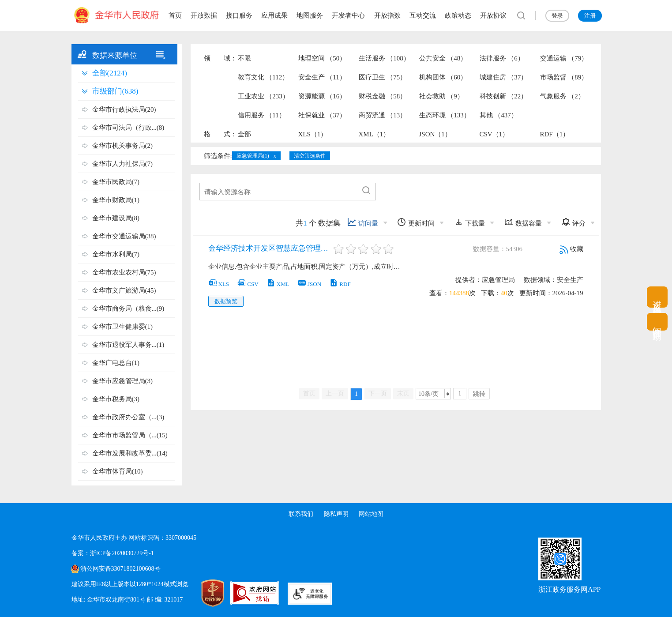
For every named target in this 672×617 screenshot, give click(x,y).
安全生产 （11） (322, 77)
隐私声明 (336, 514)
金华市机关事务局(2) (123, 146)
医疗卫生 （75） (383, 77)
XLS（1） (313, 134)
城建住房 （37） (504, 77)
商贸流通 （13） (383, 115)
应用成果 (274, 15)
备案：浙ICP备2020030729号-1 (113, 553)
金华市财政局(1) (116, 200)
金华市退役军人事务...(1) (128, 345)
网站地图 (371, 514)
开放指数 (387, 15)
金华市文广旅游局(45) (124, 290)
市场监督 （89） (564, 77)
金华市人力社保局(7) (123, 164)
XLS (219, 284)
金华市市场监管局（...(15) (130, 435)
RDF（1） (555, 134)
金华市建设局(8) (116, 218)
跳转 (479, 394)
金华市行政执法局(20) (124, 109)
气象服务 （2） (562, 96)
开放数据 (204, 15)
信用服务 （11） (262, 115)
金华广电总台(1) (116, 363)
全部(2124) (110, 73)
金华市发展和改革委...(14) (130, 453)
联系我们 (301, 514)
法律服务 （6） (502, 58)
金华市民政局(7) (116, 182)
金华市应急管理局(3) (123, 381)
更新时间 (416, 222)
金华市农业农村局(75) (124, 272)
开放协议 (493, 15)
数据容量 (523, 222)
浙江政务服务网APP (569, 589)
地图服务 (310, 15)
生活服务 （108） (384, 58)
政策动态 (458, 15)
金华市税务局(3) (116, 399)
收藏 (571, 249)
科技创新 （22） (504, 96)
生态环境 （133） (445, 115)
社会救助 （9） (441, 96)
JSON (309, 284)
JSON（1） (435, 134)
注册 (590, 16)
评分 (573, 222)
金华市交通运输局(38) (124, 236)
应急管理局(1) (253, 156)
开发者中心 (348, 15)
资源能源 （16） (322, 96)
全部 (244, 134)
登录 (557, 16)
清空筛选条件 (310, 156)
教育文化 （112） (263, 77)
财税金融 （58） (383, 96)
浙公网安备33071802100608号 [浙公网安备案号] (120, 569)
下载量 (469, 222)
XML (278, 284)
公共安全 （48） (443, 58)
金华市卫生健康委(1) (123, 327)
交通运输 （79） (564, 58)
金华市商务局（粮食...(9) (128, 308)
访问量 (363, 222)
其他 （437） (499, 115)
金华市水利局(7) (116, 254)
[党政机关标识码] (204, 593)
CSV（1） (494, 134)
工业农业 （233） (263, 96)
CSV (248, 284)
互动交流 (423, 15)
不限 (244, 58)
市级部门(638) (115, 91)
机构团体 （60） (443, 77)
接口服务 (239, 15)
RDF (340, 284)
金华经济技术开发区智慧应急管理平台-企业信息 (270, 248)
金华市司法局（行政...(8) (128, 128)
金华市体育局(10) (118, 471)
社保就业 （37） (322, 115)
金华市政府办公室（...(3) (128, 417)
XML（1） (374, 134)
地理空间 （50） (322, 58)
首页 (175, 15)
